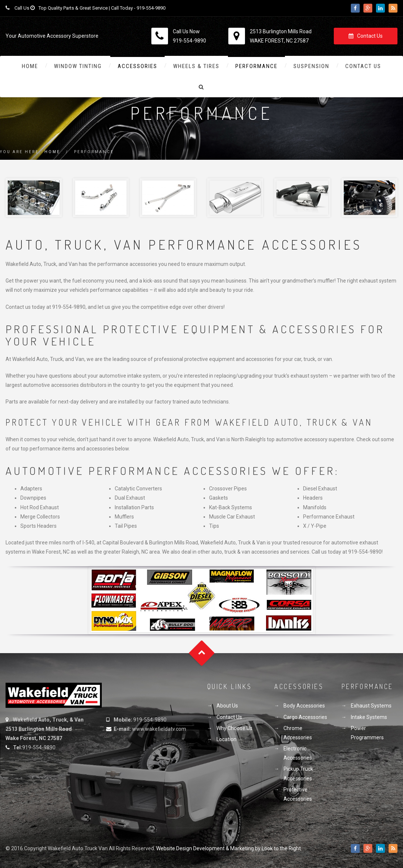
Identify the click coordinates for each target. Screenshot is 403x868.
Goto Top (201, 653)
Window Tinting (78, 66)
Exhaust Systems (371, 706)
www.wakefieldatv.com (159, 729)
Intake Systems (369, 717)
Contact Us (366, 36)
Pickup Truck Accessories (298, 774)
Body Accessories (304, 706)
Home (30, 66)
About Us (227, 706)
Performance (256, 66)
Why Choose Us (234, 728)
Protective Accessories (298, 794)
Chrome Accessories (298, 733)
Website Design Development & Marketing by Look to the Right (229, 848)
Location (226, 739)
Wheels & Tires (196, 66)
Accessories (137, 66)
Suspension (311, 66)
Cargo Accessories (305, 717)
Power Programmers (367, 733)
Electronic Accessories (298, 753)
